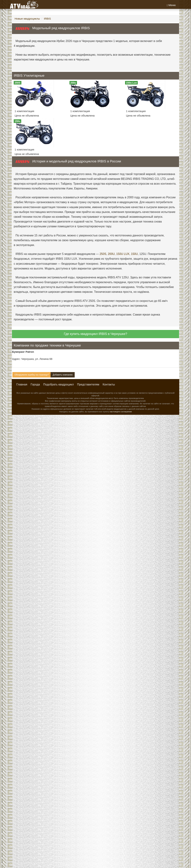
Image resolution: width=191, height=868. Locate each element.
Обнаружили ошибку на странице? (32, 375)
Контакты (109, 384)
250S (103, 254)
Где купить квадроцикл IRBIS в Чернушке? (95, 334)
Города (35, 384)
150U (134, 254)
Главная (22, 384)
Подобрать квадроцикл (59, 384)
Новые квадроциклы (27, 19)
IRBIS (47, 19)
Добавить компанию (63, 375)
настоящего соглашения (121, 412)
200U (111, 254)
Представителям (88, 384)
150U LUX (123, 254)
